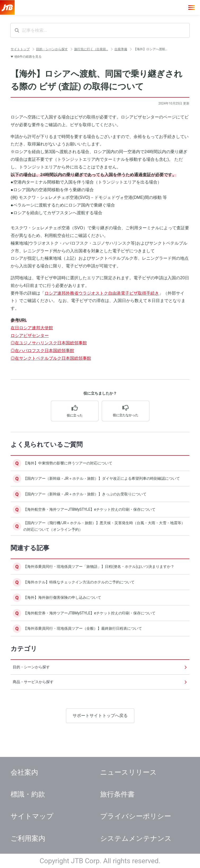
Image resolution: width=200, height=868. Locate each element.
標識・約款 (28, 794)
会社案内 (24, 772)
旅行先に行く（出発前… (91, 49)
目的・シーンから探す (52, 49)
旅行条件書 (117, 794)
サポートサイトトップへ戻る (100, 736)
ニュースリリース (128, 772)
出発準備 (121, 49)
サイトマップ (32, 816)
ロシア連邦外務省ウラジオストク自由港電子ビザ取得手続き (102, 293)
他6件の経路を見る (28, 57)
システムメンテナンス (136, 838)
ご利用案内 (28, 838)
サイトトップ (20, 49)
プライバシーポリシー (136, 816)
